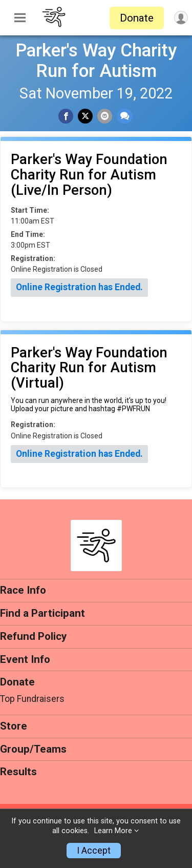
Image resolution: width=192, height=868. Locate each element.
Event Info (25, 659)
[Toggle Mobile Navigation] (20, 18)
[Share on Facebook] (66, 116)
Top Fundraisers (32, 699)
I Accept (94, 851)
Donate (137, 18)
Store (14, 726)
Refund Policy (33, 636)
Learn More (113, 831)
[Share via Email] (105, 116)
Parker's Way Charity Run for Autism (96, 60)
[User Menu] (181, 18)
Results (18, 772)
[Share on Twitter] (85, 116)
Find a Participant (42, 613)
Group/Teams (33, 749)
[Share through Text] (125, 116)
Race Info (23, 590)
